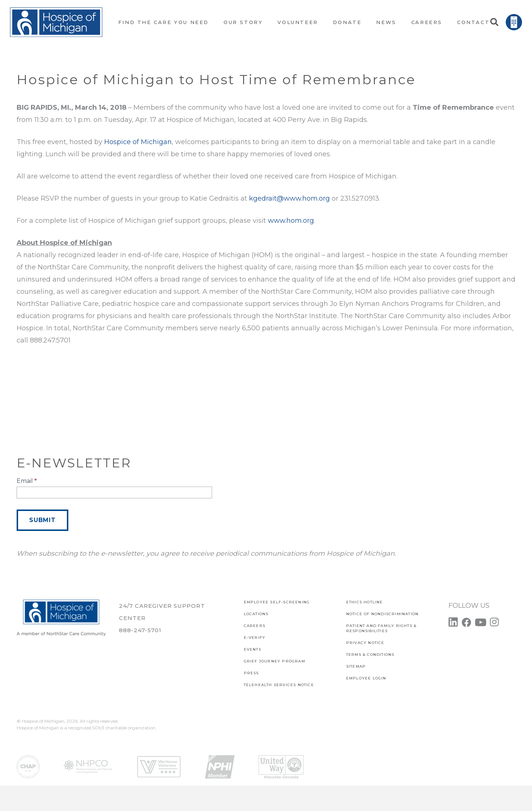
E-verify (255, 638)
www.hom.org (291, 221)
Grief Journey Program (274, 661)
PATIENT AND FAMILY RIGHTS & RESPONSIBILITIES (381, 628)
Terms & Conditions (370, 655)
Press (251, 673)
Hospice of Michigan (138, 142)
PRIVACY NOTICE (365, 643)
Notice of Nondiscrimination (382, 614)
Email (27, 481)
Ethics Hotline (365, 602)
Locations (256, 614)
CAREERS (255, 626)
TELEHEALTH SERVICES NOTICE (279, 685)
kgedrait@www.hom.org (289, 198)
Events (253, 649)
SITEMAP (356, 666)
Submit (42, 520)
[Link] (56, 22)
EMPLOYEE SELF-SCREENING (277, 602)
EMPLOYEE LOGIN (366, 678)
